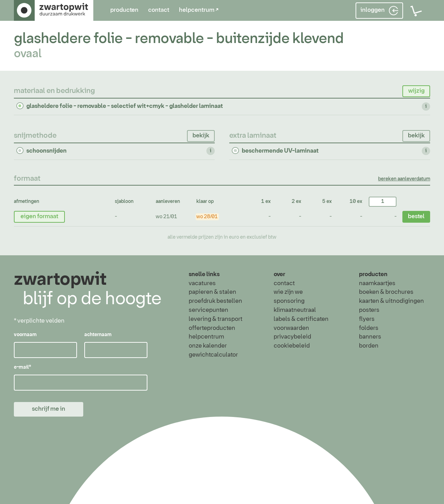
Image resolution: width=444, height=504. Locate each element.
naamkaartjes (377, 283)
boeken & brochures (386, 292)
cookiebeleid (292, 346)
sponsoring (289, 301)
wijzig (416, 91)
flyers (367, 319)
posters (369, 310)
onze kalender (208, 346)
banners (370, 337)
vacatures (202, 283)
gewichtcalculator (213, 355)
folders (369, 328)
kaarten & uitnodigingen (391, 301)
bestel (416, 216)
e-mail (23, 367)
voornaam (25, 335)
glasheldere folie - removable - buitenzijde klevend (179, 39)
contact (159, 10)
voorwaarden (291, 328)
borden (369, 346)
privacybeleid (292, 337)
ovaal (28, 54)
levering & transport (216, 319)
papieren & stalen (212, 292)
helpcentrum (206, 337)
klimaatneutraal (295, 310)
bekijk (201, 136)
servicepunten (208, 310)
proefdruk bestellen (215, 301)
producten (124, 10)
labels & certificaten (301, 319)
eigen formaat (39, 216)
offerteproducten (212, 328)
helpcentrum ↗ (199, 10)
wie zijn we (288, 292)
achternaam (98, 335)
